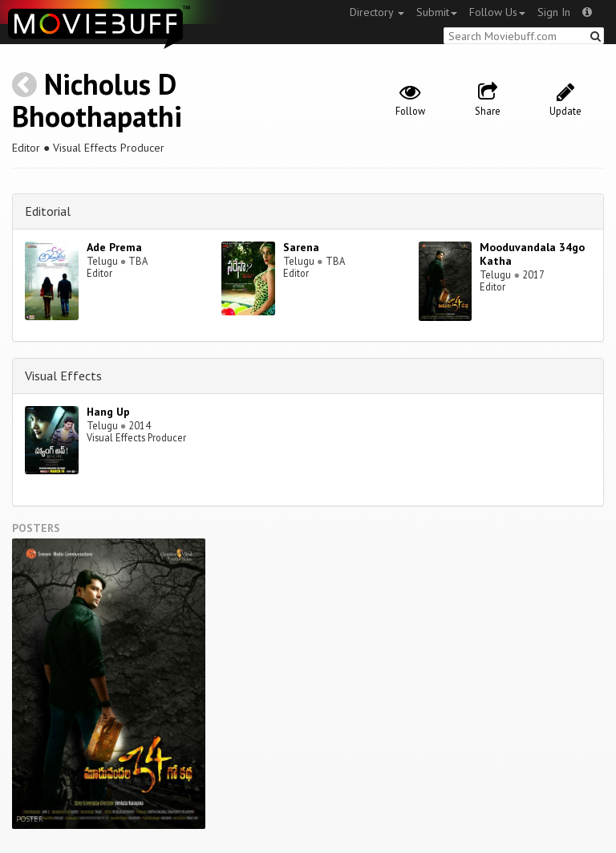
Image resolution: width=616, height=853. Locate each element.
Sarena (301, 247)
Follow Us (497, 12)
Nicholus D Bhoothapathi (97, 100)
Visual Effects (63, 376)
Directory (377, 12)
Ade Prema (114, 247)
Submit (437, 12)
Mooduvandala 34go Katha (532, 254)
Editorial (48, 211)
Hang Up (108, 412)
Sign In (554, 12)
